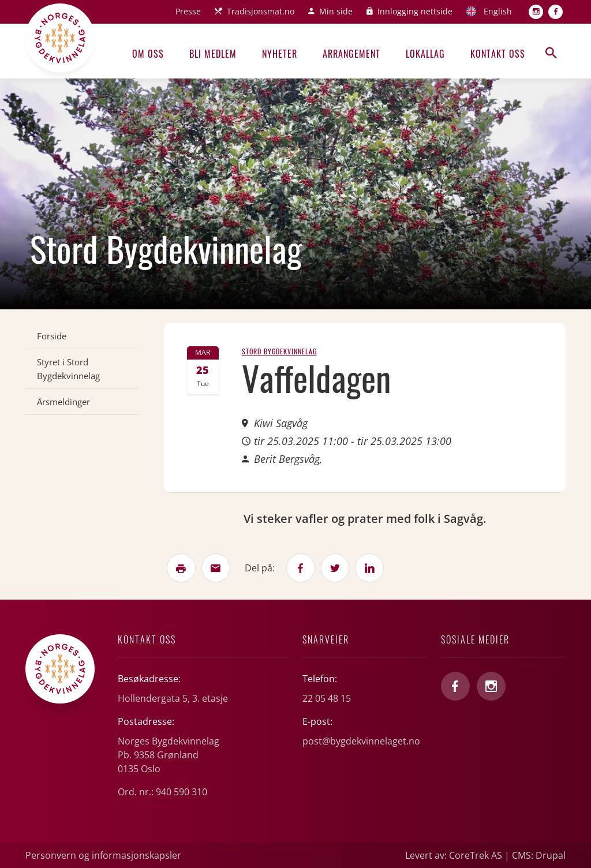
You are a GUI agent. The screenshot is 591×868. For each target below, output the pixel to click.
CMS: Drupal (539, 855)
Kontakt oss (498, 54)
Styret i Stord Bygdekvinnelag (68, 369)
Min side (336, 11)
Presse (188, 11)
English (498, 11)
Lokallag (425, 54)
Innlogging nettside (415, 11)
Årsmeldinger (63, 402)
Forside (52, 336)
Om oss (148, 54)
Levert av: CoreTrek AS (454, 855)
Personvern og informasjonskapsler (103, 855)
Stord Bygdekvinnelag (279, 351)
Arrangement (351, 54)
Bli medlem (213, 54)
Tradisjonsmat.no (261, 11)
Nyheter (280, 54)
